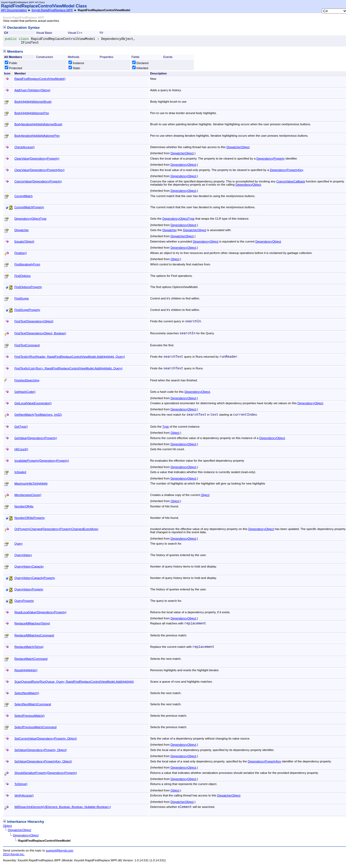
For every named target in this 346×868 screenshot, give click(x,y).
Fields (135, 57)
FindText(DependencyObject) (34, 321)
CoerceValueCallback (291, 181)
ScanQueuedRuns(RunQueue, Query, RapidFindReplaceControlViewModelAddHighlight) (74, 682)
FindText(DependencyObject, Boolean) (40, 333)
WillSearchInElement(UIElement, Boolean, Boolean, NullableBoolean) (63, 807)
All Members (13, 57)
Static (74, 68)
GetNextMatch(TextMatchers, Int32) (38, 415)
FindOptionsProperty (28, 287)
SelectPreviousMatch (29, 716)
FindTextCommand (27, 345)
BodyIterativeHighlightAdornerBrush (38, 124)
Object (175, 259)
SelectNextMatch (27, 693)
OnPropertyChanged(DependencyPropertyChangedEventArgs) (56, 529)
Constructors (44, 57)
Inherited (140, 68)
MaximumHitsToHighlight (31, 483)
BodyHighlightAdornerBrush (33, 102)
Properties (106, 57)
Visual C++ (75, 33)
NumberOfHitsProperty (30, 518)
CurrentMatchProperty (29, 207)
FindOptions (22, 276)
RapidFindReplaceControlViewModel (40, 79)
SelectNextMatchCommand (33, 704)
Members (13, 51)
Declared (140, 63)
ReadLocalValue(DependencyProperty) (40, 612)
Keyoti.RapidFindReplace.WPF (52, 10)
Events (168, 57)
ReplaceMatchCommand (31, 659)
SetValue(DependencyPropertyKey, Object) (43, 761)
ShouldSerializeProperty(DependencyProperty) (46, 773)
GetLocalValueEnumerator (33, 403)
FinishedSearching (27, 380)
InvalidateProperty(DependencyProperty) (42, 461)
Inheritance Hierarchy (24, 822)
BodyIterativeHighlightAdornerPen (37, 136)
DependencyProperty (271, 158)
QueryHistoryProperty (29, 589)
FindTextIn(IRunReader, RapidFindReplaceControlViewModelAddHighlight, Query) (70, 357)
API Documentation (14, 10)
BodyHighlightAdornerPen (32, 113)
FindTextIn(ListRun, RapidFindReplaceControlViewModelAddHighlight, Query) (68, 368)
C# (6, 33)
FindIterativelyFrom (27, 264)
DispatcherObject (238, 147)
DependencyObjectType (30, 219)
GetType (21, 427)
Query (18, 544)
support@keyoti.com (60, 850)
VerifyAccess (24, 795)
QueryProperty (24, 601)
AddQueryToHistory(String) (32, 90)
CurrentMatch (24, 196)
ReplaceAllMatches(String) (32, 623)
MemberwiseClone (28, 495)
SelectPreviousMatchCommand (35, 727)
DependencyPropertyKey (286, 170)
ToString (21, 784)
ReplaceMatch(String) (29, 647)
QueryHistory (23, 555)
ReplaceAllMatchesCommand (34, 635)
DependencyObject (183, 165)
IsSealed (20, 472)
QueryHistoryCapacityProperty (35, 578)
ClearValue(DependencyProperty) (37, 158)
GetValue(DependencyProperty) (36, 438)
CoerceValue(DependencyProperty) (38, 181)
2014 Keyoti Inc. (14, 854)
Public (11, 63)
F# (101, 33)
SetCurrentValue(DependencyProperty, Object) (46, 738)
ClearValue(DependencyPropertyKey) (39, 170)
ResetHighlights (26, 670)
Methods (73, 57)
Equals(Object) (24, 241)
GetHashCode (25, 392)
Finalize (21, 253)
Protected (13, 68)
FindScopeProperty (27, 310)
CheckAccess (24, 147)
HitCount (21, 449)
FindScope (22, 298)
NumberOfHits (24, 506)
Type (166, 427)
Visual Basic (44, 33)
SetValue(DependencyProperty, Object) (40, 750)
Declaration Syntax (21, 28)
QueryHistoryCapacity (29, 566)
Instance (76, 63)
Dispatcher (22, 230)
